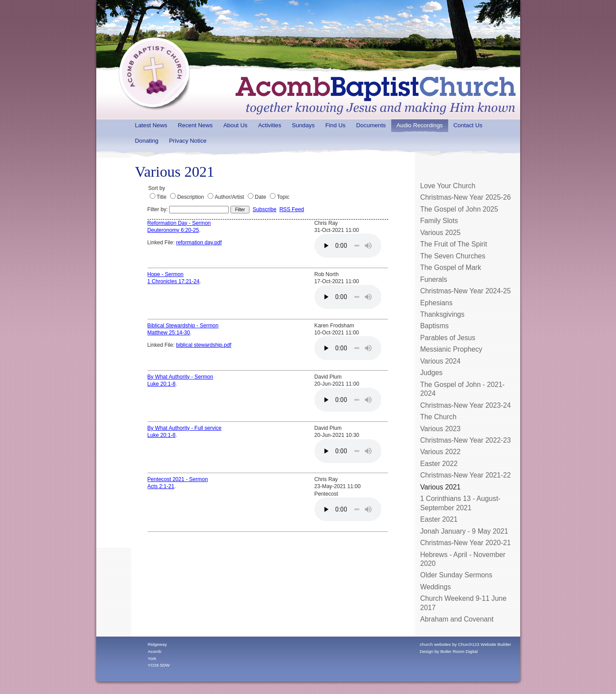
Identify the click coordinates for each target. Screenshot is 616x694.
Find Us (336, 125)
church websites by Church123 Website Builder (466, 644)
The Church (438, 417)
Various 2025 (440, 233)
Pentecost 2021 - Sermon (178, 479)
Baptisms (435, 326)
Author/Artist (229, 197)
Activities (269, 125)
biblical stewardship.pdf (204, 345)
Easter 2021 (439, 519)
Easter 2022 (439, 464)
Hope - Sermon (166, 274)
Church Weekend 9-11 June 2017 (463, 603)
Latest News (151, 125)
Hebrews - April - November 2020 (463, 559)
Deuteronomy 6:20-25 (173, 230)
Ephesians (436, 303)
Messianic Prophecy (452, 349)
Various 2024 (440, 361)
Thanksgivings (442, 314)
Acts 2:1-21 (161, 486)
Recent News (195, 125)
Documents (371, 125)
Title (162, 197)
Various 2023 (440, 429)
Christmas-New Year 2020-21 (466, 543)
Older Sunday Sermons (456, 575)
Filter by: (188, 209)
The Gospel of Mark (451, 267)
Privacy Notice (188, 141)
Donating (147, 141)
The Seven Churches (453, 256)
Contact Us (468, 125)
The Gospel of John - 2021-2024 (463, 389)
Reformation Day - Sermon (179, 223)
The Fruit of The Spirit (454, 244)
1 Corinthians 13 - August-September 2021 (461, 503)
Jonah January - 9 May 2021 (464, 531)
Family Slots (439, 221)
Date (261, 197)
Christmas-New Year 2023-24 (466, 405)
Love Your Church (448, 186)
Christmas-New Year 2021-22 (466, 475)
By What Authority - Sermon (180, 377)
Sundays (303, 125)
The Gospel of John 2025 (459, 209)
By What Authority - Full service (185, 428)
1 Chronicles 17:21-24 (174, 281)
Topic (283, 197)
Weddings (436, 587)
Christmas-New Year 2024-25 (466, 291)
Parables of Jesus (448, 338)
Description (191, 197)
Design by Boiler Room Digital (449, 651)
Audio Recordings (420, 125)
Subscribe (265, 209)
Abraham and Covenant (457, 619)
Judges (432, 373)
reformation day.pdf (199, 243)
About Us (236, 125)
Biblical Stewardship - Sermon (183, 326)
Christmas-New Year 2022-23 (466, 440)
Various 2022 (440, 452)
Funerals (434, 279)
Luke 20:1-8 (162, 384)
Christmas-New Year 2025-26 (466, 197)
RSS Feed (292, 209)
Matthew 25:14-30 (169, 333)
